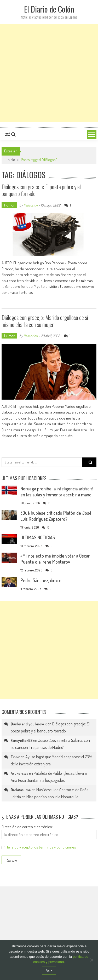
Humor (9, 205)
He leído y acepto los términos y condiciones (41, 847)
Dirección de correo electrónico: (27, 827)
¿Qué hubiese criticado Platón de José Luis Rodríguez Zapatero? (56, 516)
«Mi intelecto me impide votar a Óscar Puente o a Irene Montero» (55, 559)
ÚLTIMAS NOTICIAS (38, 537)
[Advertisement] (49, 73)
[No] (91, 960)
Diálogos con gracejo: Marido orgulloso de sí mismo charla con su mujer (45, 321)
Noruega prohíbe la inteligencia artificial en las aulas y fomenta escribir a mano (57, 492)
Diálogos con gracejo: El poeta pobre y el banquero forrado (41, 190)
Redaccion (31, 205)
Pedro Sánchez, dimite (41, 580)
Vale (49, 971)
